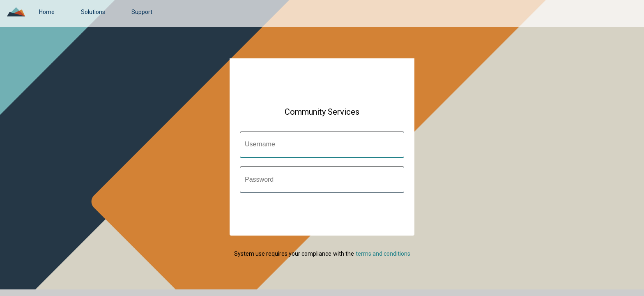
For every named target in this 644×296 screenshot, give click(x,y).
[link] (47, 12)
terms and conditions (383, 254)
